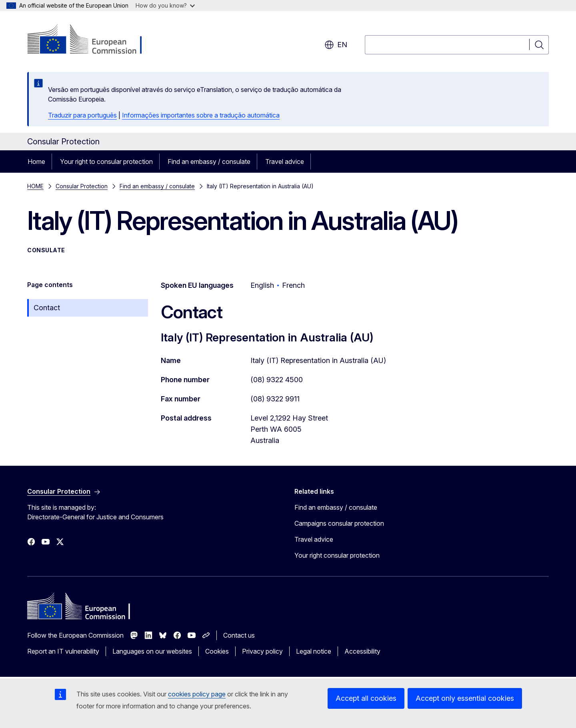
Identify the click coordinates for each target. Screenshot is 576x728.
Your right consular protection (337, 555)
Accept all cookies (366, 698)
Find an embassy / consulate (209, 162)
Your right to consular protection (106, 162)
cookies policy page (197, 694)
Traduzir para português (82, 115)
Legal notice (314, 651)
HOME (35, 186)
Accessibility (362, 651)
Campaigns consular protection (339, 523)
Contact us (239, 635)
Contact (47, 308)
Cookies (217, 651)
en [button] (336, 45)
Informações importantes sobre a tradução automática (201, 115)
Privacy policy (262, 651)
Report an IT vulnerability (63, 651)
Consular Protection (82, 186)
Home (36, 162)
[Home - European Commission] (92, 40)
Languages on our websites (152, 651)
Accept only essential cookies (465, 698)
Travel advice (285, 162)
